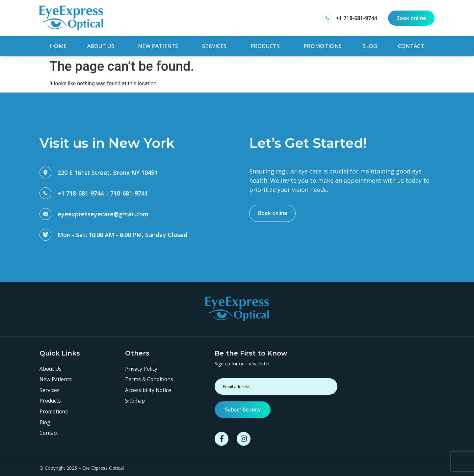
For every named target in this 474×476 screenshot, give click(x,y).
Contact (411, 45)
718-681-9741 (129, 192)
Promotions (323, 45)
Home (58, 45)
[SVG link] (71, 18)
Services (216, 45)
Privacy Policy (142, 367)
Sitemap (135, 400)
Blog (370, 45)
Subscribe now (243, 408)
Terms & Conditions (150, 378)
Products (267, 45)
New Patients (160, 45)
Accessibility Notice (148, 389)
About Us (102, 45)
